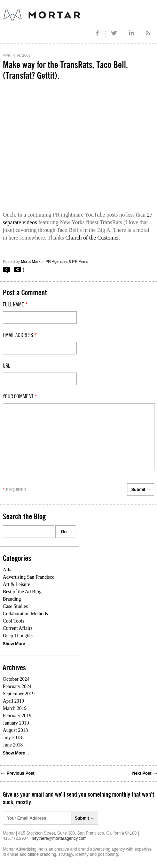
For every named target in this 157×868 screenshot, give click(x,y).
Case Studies (15, 606)
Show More (14, 644)
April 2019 (13, 701)
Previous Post (21, 773)
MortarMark (31, 261)
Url (6, 366)
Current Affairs (18, 628)
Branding (12, 599)
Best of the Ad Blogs (23, 592)
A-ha (8, 570)
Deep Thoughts (18, 636)
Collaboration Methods (25, 614)
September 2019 (19, 694)
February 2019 (17, 716)
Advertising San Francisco (29, 577)
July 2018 (12, 738)
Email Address (20, 335)
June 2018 (13, 745)
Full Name (15, 305)
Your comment (20, 397)
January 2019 (16, 723)
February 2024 (17, 686)
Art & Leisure (17, 584)
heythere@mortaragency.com (59, 838)
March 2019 (15, 708)
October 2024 (16, 679)
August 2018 (15, 730)
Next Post (142, 773)
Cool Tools (13, 621)
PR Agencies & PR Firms (67, 261)
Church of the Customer (92, 238)
